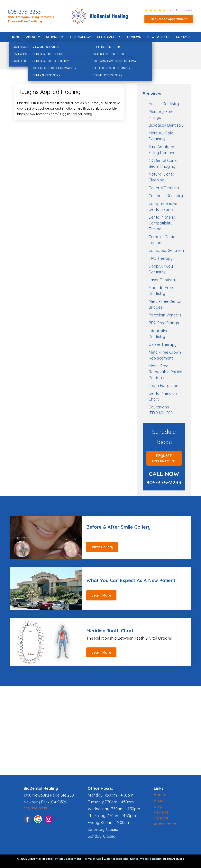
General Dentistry (164, 188)
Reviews (134, 37)
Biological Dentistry (166, 125)
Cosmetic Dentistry (166, 196)
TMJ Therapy (161, 258)
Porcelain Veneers (165, 315)
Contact (183, 37)
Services (53, 37)
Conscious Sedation (166, 250)
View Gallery (102, 547)
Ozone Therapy (163, 344)
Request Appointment (164, 458)
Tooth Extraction (163, 385)
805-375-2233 (24, 12)
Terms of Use (92, 859)
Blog (158, 806)
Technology (80, 37)
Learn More (101, 595)
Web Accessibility (116, 859)
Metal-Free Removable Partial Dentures (165, 372)
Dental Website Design (146, 859)
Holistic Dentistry (164, 104)
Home (15, 37)
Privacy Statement (68, 859)
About (32, 37)
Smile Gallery (109, 37)
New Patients (158, 37)
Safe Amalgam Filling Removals (31, 17)
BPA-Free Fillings (164, 323)
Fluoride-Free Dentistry (25, 21)
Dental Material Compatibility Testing (162, 223)
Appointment (166, 824)
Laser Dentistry (162, 280)
